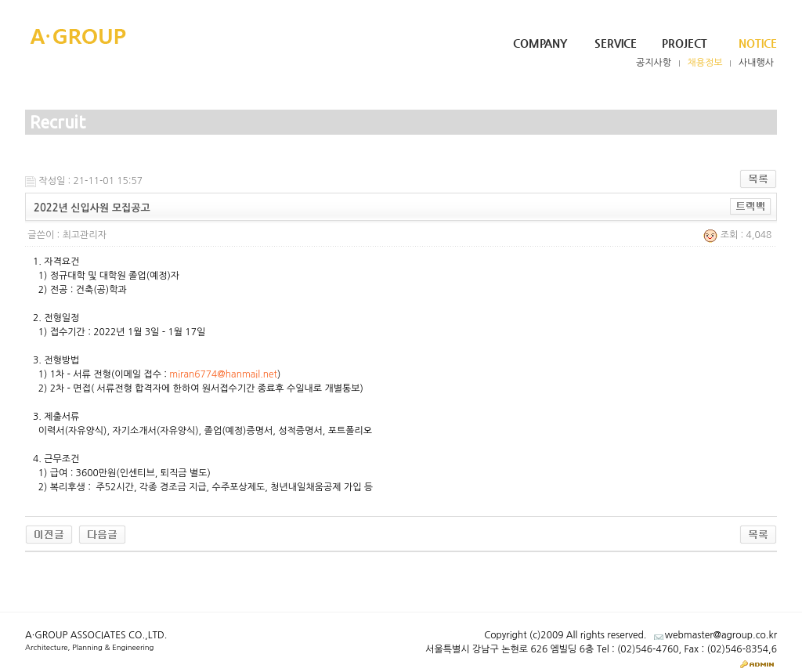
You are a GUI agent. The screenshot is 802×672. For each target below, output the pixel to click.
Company (540, 43)
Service (616, 43)
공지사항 (654, 63)
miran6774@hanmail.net (223, 374)
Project (685, 43)
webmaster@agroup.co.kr (721, 635)
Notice (758, 43)
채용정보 (705, 63)
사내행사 (756, 63)
